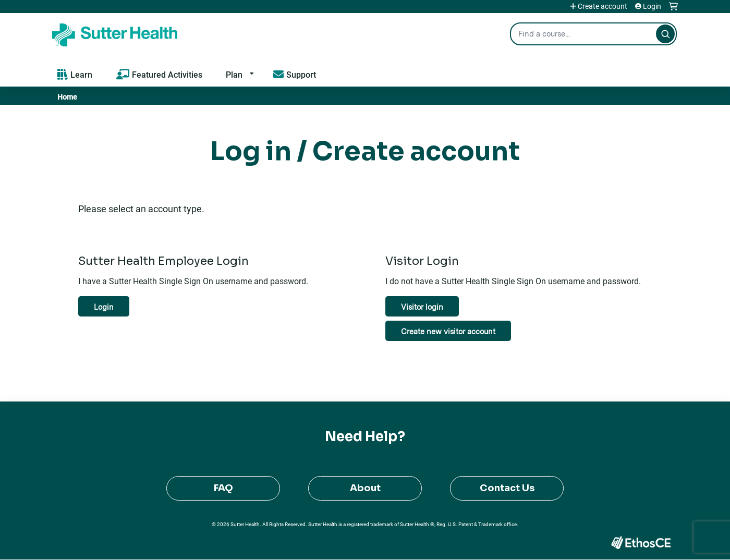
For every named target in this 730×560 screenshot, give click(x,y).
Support (301, 74)
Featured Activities (167, 74)
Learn (81, 74)
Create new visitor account (448, 331)
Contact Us (507, 488)
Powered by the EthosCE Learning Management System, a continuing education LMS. (641, 543)
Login (652, 6)
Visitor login (422, 307)
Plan (234, 74)
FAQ (223, 488)
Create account (603, 6)
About (365, 488)
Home (67, 97)
